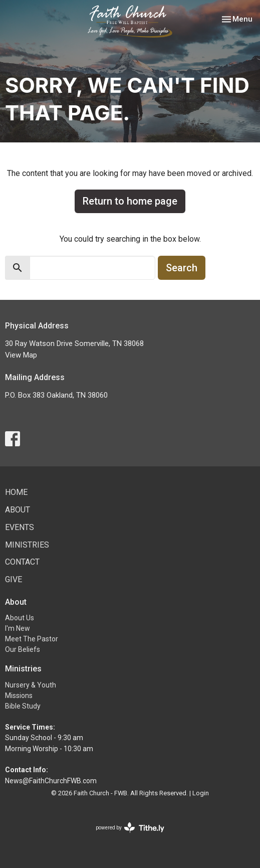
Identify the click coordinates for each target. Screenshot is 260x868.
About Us (20, 618)
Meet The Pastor (32, 639)
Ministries (27, 545)
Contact (22, 562)
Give (14, 579)
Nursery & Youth (31, 685)
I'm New (18, 628)
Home (16, 492)
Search (182, 268)
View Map (21, 355)
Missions (19, 696)
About (18, 510)
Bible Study (23, 706)
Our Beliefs (23, 649)
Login (201, 793)
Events (20, 527)
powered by (130, 828)
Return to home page (130, 201)
